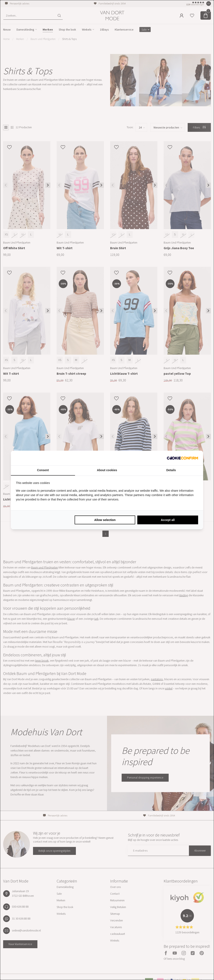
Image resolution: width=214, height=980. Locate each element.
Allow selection (105, 520)
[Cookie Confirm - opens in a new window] (182, 458)
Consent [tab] (43, 470)
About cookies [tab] (107, 470)
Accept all (168, 520)
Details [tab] (171, 470)
